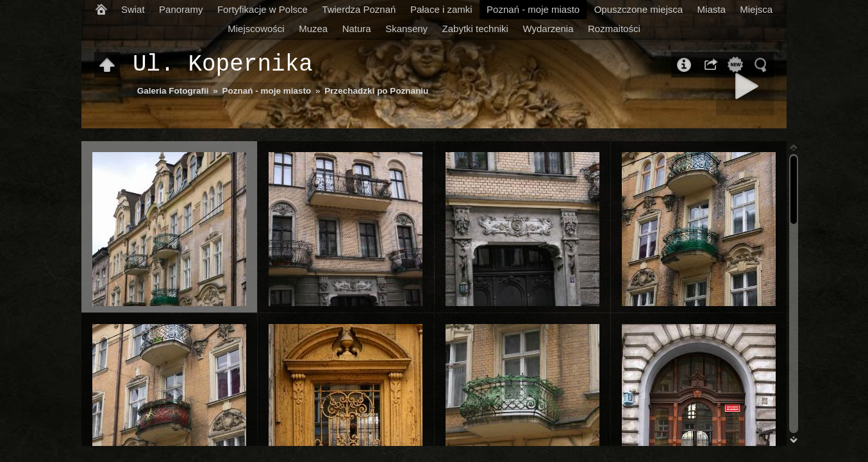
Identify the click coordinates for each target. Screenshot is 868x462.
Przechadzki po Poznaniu (376, 91)
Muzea (313, 29)
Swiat (133, 9)
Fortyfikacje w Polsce (263, 9)
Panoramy (181, 9)
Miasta (712, 9)
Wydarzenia (548, 29)
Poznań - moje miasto (533, 9)
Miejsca (756, 9)
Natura (357, 29)
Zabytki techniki (475, 29)
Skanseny (406, 29)
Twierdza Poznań (359, 9)
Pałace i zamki (441, 9)
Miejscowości (256, 29)
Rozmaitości (614, 29)
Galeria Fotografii (173, 91)
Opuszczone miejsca (638, 9)
